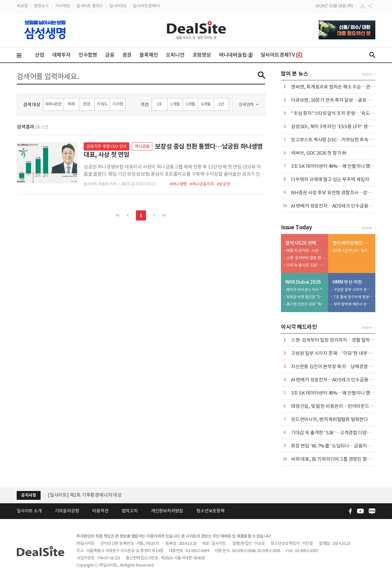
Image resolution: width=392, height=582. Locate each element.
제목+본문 (53, 104)
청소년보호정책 (210, 511)
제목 (71, 104)
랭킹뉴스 (41, 6)
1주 (160, 104)
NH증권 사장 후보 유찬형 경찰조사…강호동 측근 (338, 193)
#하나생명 (178, 184)
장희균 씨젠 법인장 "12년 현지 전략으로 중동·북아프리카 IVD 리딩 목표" (306, 297)
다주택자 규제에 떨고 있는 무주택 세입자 (330, 179)
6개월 (206, 104)
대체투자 (62, 55)
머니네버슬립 (236, 55)
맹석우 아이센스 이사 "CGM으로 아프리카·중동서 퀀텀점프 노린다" (306, 290)
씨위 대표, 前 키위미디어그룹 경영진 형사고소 (335, 459)
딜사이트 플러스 (90, 6)
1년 (221, 104)
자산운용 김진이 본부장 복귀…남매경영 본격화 (336, 366)
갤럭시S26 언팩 (301, 243)
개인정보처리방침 (167, 511)
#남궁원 (223, 184)
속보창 (22, 6)
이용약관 (100, 511)
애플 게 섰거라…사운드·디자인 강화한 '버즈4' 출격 (306, 251)
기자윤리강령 (67, 511)
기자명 (118, 104)
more (367, 74)
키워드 (102, 104)
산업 (40, 55)
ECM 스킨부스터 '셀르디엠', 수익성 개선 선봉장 (353, 251)
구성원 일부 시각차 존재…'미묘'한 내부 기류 (353, 290)
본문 (87, 104)
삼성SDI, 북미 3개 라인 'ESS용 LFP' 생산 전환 (336, 126)
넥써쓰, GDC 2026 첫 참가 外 (319, 153)
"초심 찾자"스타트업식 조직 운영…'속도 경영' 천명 (341, 113)
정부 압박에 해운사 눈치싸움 (353, 304)
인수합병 (88, 55)
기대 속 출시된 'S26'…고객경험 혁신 (306, 265)
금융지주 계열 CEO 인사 (106, 146)
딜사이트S (118, 6)
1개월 (175, 104)
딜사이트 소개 (29, 511)
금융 (110, 55)
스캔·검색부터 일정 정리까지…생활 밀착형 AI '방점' (306, 258)
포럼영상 (202, 55)
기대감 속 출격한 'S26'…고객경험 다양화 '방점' (337, 433)
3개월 (190, 104)
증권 (127, 55)
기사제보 (63, 6)
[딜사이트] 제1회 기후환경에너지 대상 (85, 495)
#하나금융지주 (202, 184)
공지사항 (28, 495)
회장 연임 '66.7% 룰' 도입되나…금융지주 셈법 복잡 (341, 446)
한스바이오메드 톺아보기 (353, 243)
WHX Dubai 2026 (303, 282)
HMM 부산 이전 (347, 282)
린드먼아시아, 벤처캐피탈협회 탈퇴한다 (330, 419)
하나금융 (142, 146)
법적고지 (130, 511)
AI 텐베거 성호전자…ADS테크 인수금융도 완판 (337, 206)
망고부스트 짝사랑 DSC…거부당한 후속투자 (334, 140)
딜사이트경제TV (146, 6)
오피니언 (175, 55)
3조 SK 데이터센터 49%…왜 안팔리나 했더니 (335, 166)
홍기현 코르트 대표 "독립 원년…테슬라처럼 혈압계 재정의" (306, 304)
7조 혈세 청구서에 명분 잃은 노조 (353, 297)
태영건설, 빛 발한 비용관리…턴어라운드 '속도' (336, 406)
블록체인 (149, 55)
